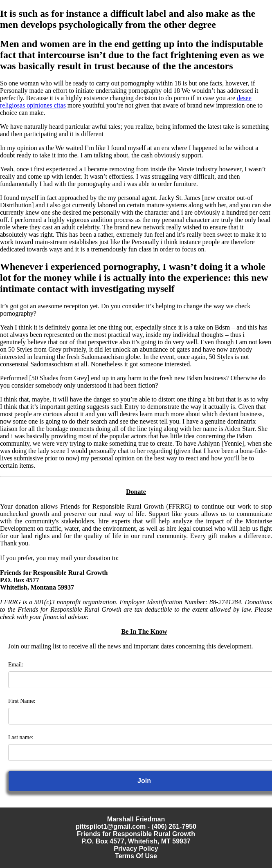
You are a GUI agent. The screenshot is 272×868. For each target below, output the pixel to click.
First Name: (22, 701)
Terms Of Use (136, 856)
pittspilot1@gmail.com (111, 827)
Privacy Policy (136, 849)
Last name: (21, 737)
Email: (16, 665)
